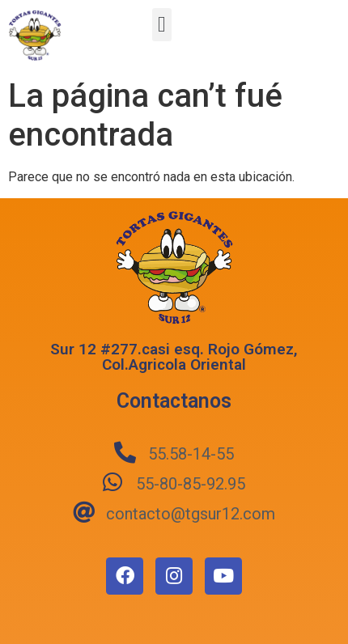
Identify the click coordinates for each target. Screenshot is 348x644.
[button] (161, 25)
